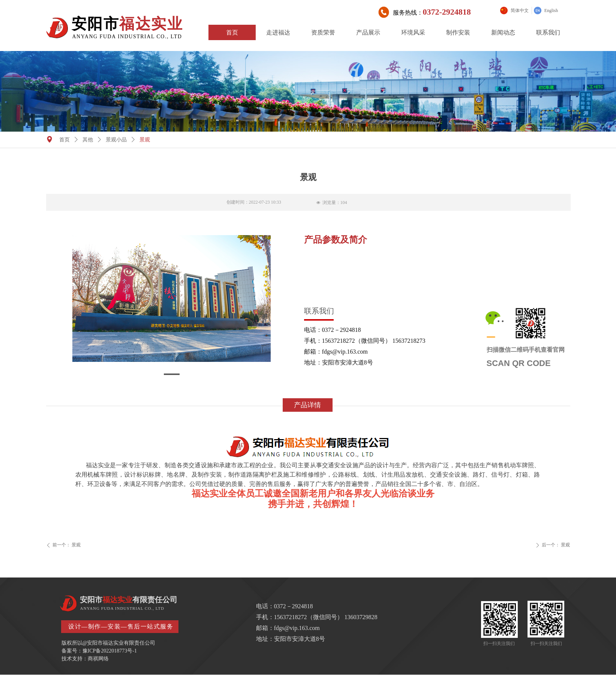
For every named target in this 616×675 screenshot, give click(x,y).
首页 (64, 140)
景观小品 (116, 140)
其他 (88, 140)
